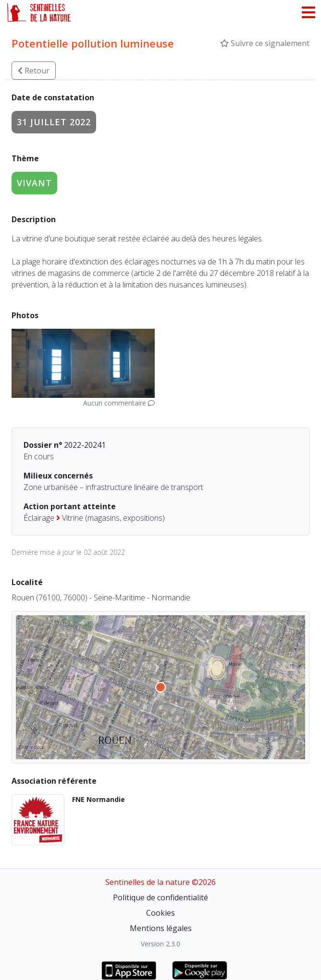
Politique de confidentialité (160, 897)
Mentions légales (161, 928)
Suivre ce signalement (265, 43)
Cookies (160, 913)
